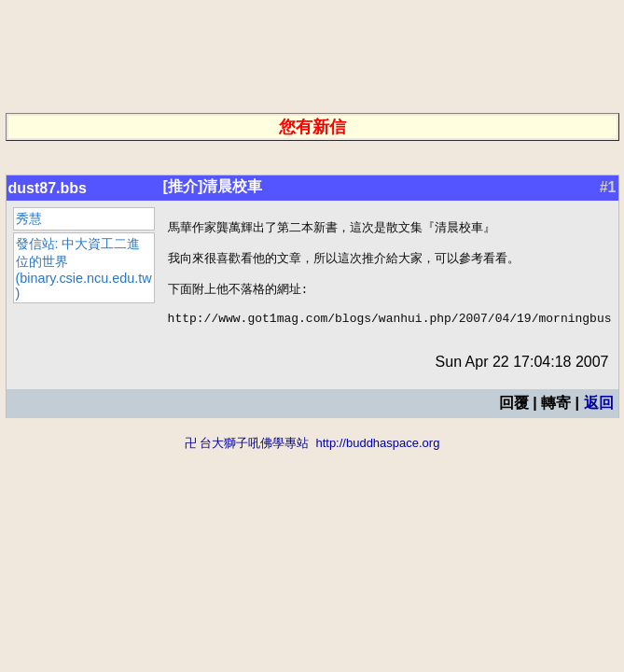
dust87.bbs (48, 188)
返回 (598, 417)
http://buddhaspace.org (377, 457)
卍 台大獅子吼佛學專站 (247, 457)
